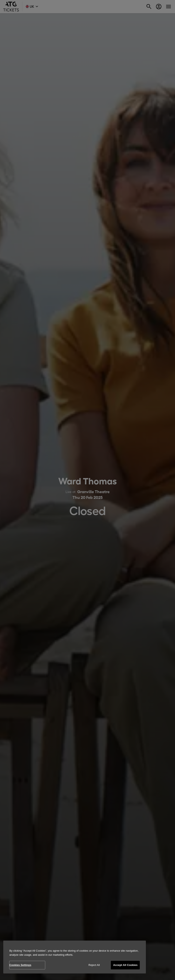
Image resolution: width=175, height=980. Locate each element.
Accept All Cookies (125, 965)
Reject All (94, 965)
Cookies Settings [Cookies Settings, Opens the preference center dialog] (20, 965)
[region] (75, 957)
